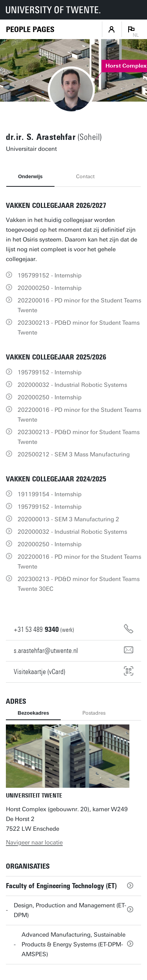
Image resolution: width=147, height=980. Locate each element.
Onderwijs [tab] (30, 176)
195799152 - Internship (50, 275)
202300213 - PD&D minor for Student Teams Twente (79, 328)
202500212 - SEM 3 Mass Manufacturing (74, 454)
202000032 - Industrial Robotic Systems (72, 385)
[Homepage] (30, 30)
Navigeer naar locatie (34, 842)
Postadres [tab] (94, 713)
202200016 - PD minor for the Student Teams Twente (79, 305)
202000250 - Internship (50, 288)
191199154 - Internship (50, 494)
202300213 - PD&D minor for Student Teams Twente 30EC (79, 584)
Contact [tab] (85, 176)
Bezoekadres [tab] (33, 713)
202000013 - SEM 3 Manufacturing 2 (68, 519)
